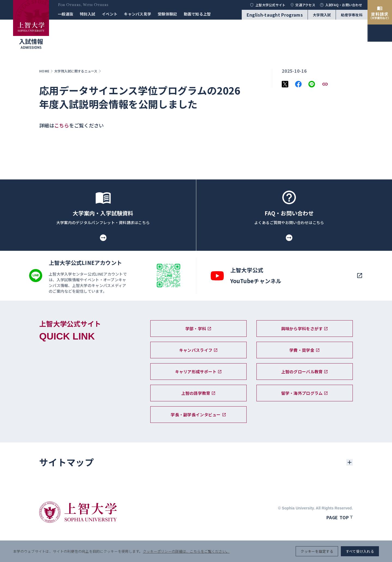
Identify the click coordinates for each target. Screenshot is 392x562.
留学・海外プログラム (305, 393)
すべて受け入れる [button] (360, 551)
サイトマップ (66, 462)
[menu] (380, 295)
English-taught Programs (275, 15)
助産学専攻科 (352, 15)
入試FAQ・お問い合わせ (341, 5)
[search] (380, 276)
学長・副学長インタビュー (198, 415)
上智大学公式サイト (267, 5)
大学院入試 (322, 15)
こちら (62, 125)
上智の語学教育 (199, 393)
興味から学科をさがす (305, 329)
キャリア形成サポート (199, 372)
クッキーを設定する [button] (317, 551)
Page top (340, 517)
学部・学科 (198, 329)
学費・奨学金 (305, 350)
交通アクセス (303, 5)
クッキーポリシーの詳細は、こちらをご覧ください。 (186, 551)
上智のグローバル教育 (305, 372)
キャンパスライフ (198, 350)
